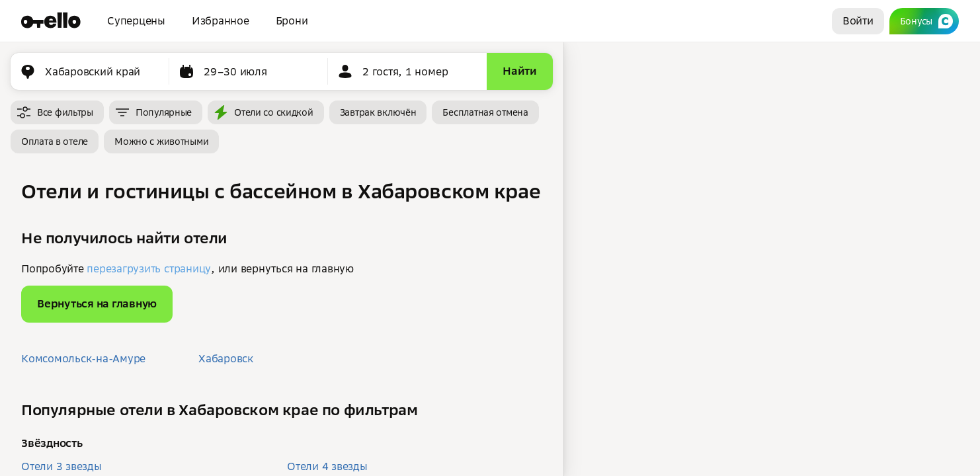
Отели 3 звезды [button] (61, 466)
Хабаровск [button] (226, 358)
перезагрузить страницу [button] (149, 268)
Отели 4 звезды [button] (327, 466)
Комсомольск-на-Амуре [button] (83, 358)
